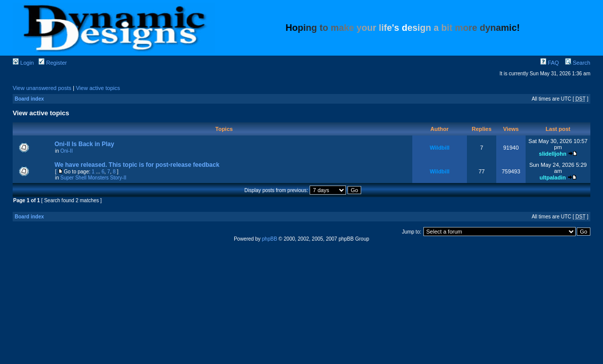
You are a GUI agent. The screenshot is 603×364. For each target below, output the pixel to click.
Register (53, 63)
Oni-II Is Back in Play (84, 144)
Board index (29, 99)
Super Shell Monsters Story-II (93, 178)
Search (578, 63)
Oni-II (66, 151)
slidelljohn (552, 154)
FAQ (550, 63)
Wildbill (439, 148)
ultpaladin (552, 177)
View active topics (98, 88)
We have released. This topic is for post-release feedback (137, 165)
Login (23, 63)
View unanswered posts (42, 88)
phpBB (270, 239)
